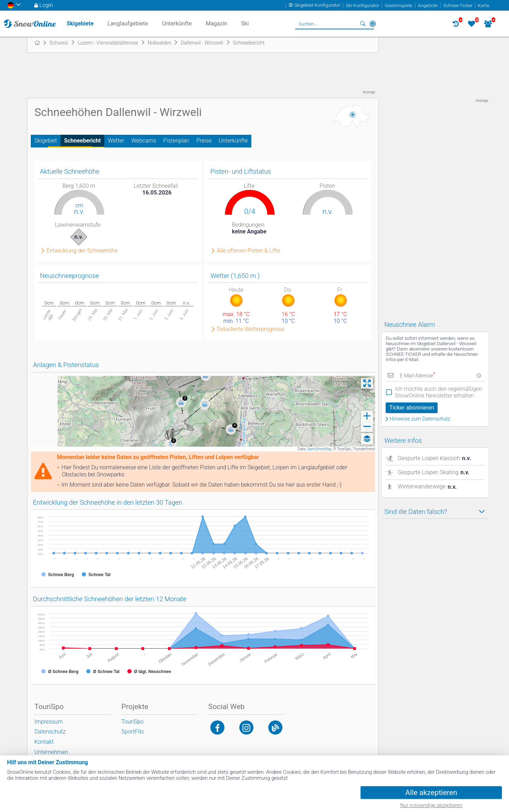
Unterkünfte (233, 141)
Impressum (48, 722)
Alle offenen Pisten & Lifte (248, 251)
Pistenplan (176, 141)
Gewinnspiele (398, 5)
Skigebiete (80, 24)
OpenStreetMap (319, 449)
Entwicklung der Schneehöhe (82, 251)
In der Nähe (373, 24)
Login (46, 5)
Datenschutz (50, 732)
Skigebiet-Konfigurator (318, 5)
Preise (204, 141)
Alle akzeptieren (431, 793)
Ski (245, 24)
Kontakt (44, 742)
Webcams (144, 141)
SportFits (133, 732)
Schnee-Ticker (458, 5)
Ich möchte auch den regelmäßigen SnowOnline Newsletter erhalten (438, 392)
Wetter (116, 141)
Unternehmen (51, 752)
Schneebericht (82, 141)
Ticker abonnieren (412, 408)
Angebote (428, 5)
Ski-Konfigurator (362, 5)
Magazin (217, 24)
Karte (484, 5)
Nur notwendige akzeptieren (431, 805)
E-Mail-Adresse (417, 376)
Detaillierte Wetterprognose (250, 329)
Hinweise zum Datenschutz (420, 419)
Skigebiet (46, 141)
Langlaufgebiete (128, 24)
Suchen (363, 24)
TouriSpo (132, 722)
